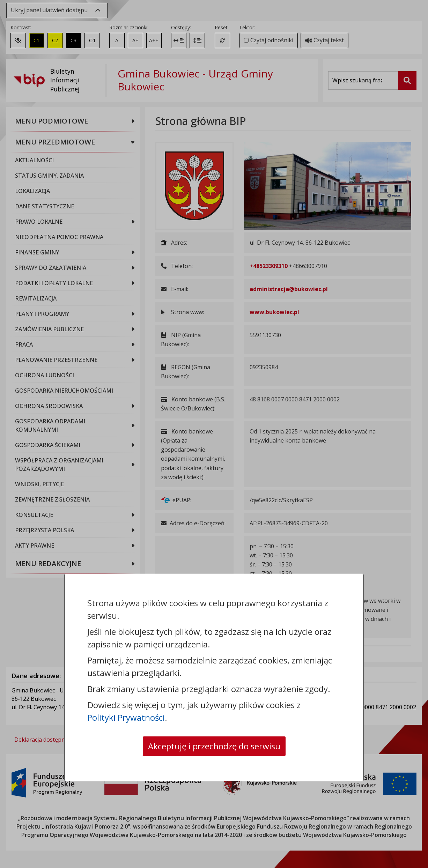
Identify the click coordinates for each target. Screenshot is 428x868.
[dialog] (214, 434)
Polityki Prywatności (126, 717)
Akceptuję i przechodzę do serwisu (214, 746)
